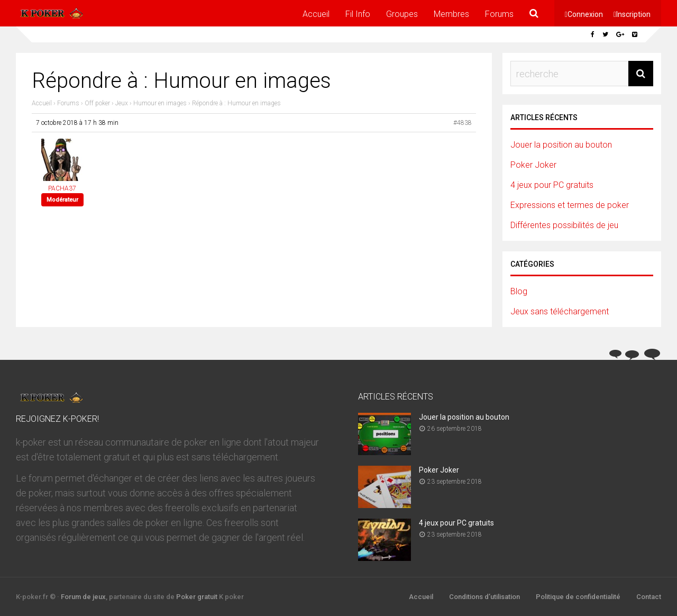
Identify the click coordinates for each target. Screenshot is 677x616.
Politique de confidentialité (578, 597)
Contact (649, 597)
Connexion (585, 14)
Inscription (633, 14)
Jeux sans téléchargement (560, 311)
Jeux (122, 103)
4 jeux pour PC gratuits (552, 185)
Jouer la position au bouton (561, 145)
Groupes (402, 14)
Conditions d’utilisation (484, 597)
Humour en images (160, 103)
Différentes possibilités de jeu (564, 225)
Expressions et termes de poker (570, 205)
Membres (451, 14)
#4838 (463, 123)
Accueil (316, 14)
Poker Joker (533, 165)
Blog (519, 291)
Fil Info (358, 14)
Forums (499, 14)
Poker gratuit (197, 597)
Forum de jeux (83, 597)
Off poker (97, 103)
